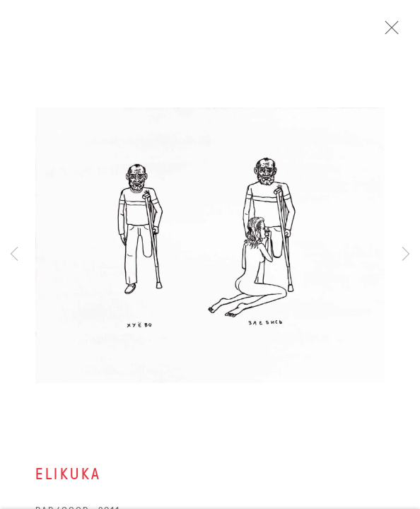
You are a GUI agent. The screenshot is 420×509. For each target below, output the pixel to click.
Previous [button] (14, 255)
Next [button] (406, 255)
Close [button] (405, 32)
